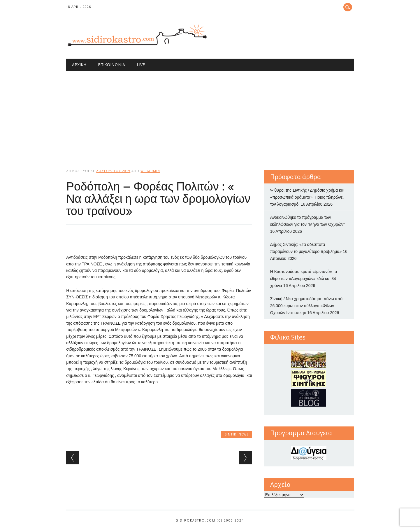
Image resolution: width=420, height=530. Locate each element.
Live (141, 65)
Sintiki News (237, 434)
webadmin (150, 171)
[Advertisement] (210, 115)
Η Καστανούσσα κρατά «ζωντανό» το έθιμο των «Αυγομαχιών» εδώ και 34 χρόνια (304, 279)
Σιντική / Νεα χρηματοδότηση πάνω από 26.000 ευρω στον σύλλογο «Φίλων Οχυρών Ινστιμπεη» (306, 306)
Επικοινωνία (111, 65)
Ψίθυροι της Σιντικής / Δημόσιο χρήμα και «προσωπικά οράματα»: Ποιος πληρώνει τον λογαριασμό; (307, 197)
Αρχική (79, 65)
